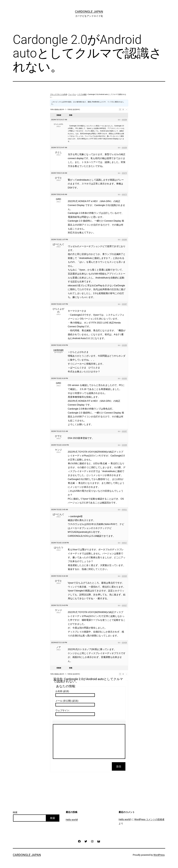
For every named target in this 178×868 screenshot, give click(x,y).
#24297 (124, 431)
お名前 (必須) (62, 691)
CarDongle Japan (89, 12)
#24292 (124, 378)
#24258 (124, 120)
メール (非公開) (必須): (67, 701)
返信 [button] (119, 120)
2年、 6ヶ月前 (108, 102)
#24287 (124, 304)
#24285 (124, 240)
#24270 (124, 173)
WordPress (159, 855)
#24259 (124, 148)
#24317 (124, 543)
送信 (119, 766)
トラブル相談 (82, 94)
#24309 (124, 445)
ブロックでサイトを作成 (58, 94)
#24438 (124, 643)
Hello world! (72, 820)
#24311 (124, 510)
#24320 (124, 576)
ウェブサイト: (63, 710)
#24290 (124, 345)
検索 (15, 812)
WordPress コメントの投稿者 (149, 819)
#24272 (124, 194)
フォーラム (72, 94)
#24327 (124, 605)
